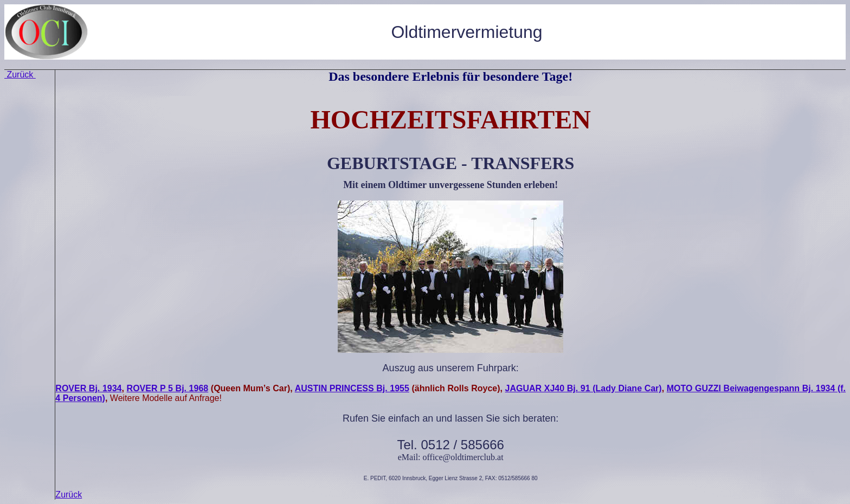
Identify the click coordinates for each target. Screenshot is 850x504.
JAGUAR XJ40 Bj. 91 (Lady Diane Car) (584, 388)
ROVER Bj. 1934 (88, 388)
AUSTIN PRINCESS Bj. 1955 (352, 388)
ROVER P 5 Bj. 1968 (168, 388)
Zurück (20, 75)
